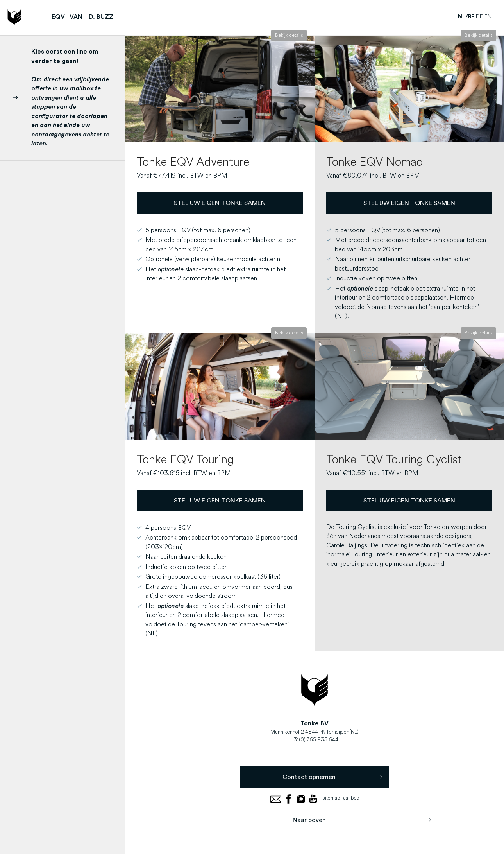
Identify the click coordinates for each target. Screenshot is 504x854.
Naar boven (362, 820)
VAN (76, 17)
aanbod (351, 798)
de (479, 17)
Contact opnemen (332, 777)
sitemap (331, 798)
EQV (58, 17)
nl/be (466, 17)
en (488, 17)
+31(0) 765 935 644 (315, 740)
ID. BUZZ (100, 17)
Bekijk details (289, 36)
